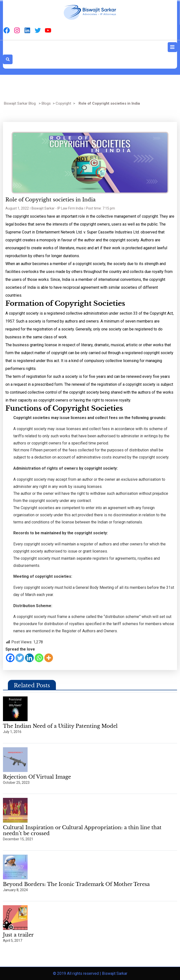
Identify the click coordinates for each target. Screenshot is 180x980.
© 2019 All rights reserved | (77, 973)
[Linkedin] (29, 658)
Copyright (63, 103)
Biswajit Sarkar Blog (20, 103)
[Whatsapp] (39, 658)
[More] (49, 658)
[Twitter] (20, 658)
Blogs (46, 103)
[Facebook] (10, 658)
